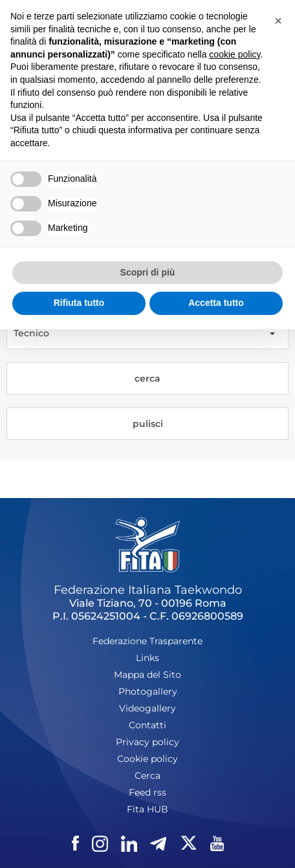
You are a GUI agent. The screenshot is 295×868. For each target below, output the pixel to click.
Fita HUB (147, 809)
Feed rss (147, 792)
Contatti (147, 725)
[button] (278, 21)
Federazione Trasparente (147, 641)
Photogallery (148, 691)
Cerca (147, 776)
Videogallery (147, 708)
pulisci (148, 424)
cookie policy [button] (235, 54)
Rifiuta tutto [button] (79, 303)
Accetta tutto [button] (216, 303)
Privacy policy (147, 742)
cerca (147, 378)
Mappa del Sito (147, 675)
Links (147, 658)
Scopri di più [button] (148, 272)
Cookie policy (147, 759)
